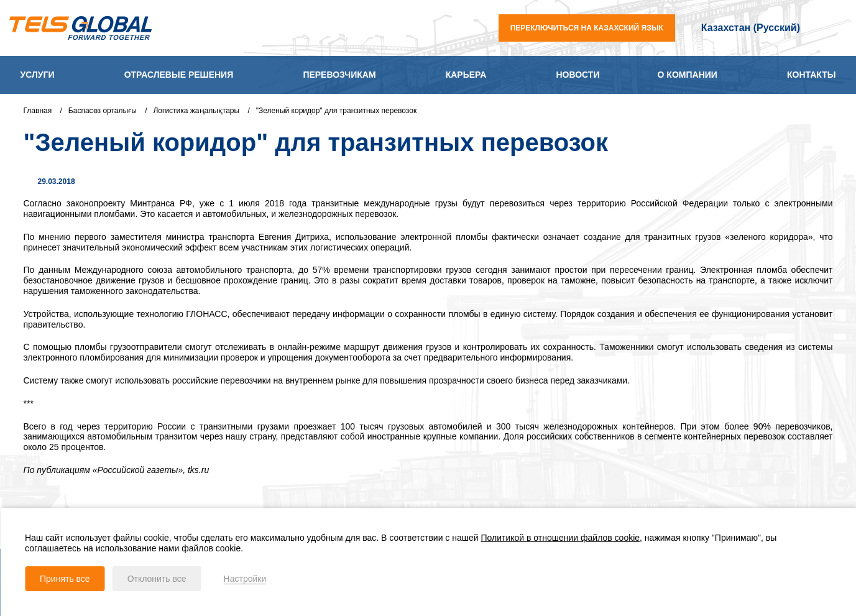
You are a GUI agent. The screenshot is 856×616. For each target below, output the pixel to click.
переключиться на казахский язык (587, 28)
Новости (578, 75)
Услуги (38, 75)
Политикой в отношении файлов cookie (561, 538)
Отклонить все (157, 579)
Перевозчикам (339, 75)
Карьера (466, 75)
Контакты (811, 75)
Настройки (245, 579)
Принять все (65, 579)
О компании (688, 75)
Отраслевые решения (179, 75)
